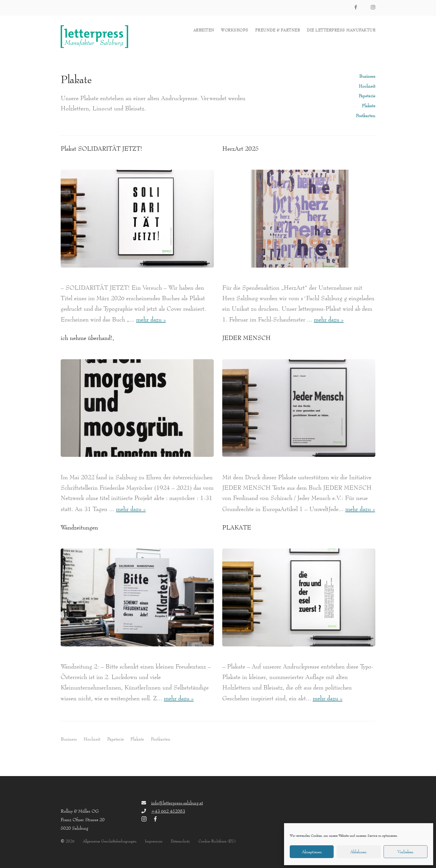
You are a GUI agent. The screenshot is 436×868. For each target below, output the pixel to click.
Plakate (369, 106)
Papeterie (367, 96)
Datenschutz (180, 841)
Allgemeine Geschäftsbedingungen (110, 841)
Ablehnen (358, 852)
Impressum (154, 841)
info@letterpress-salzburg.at (177, 803)
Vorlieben (405, 852)
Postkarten (366, 115)
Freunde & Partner (278, 30)
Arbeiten (204, 30)
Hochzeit (367, 86)
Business (367, 76)
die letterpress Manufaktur (341, 30)
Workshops (235, 30)
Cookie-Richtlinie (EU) (217, 841)
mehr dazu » (151, 319)
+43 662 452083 (168, 811)
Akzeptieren (312, 852)
